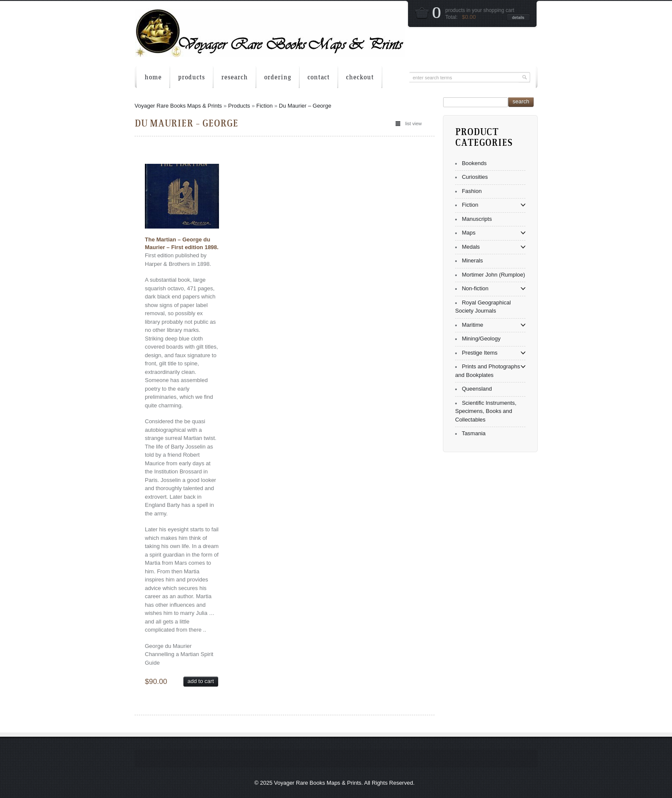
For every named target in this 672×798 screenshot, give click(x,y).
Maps (469, 233)
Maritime (473, 325)
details (518, 17)
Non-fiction (475, 288)
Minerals (472, 260)
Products (239, 106)
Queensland (477, 389)
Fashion (472, 191)
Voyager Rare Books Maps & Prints (178, 106)
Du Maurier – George (305, 106)
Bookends (474, 163)
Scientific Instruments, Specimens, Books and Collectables (486, 411)
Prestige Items (480, 353)
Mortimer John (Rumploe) (493, 275)
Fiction (264, 106)
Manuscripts (477, 219)
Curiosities (475, 177)
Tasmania (474, 433)
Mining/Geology (481, 339)
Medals (471, 247)
